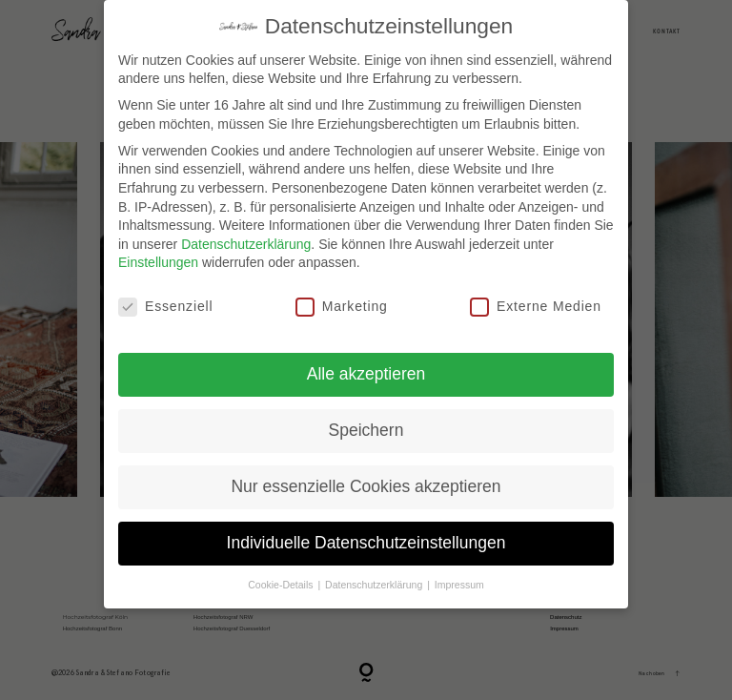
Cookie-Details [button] (282, 585)
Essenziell (165, 307)
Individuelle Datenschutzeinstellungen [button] (366, 543)
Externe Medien (536, 307)
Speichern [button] (366, 430)
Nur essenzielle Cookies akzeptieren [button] (366, 486)
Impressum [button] (459, 585)
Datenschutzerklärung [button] (375, 585)
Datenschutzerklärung (246, 244)
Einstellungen (158, 262)
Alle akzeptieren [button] (366, 374)
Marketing (342, 307)
